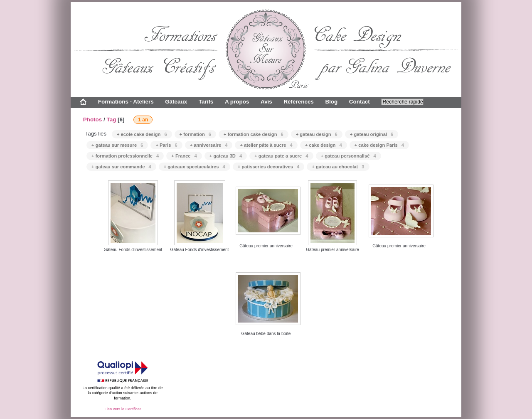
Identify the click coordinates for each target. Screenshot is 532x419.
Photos (93, 120)
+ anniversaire (209, 145)
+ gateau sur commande (121, 167)
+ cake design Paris (379, 145)
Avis (266, 102)
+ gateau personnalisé (349, 156)
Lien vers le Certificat (122, 409)
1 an (143, 120)
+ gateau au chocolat (338, 167)
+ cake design (324, 145)
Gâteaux (176, 102)
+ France (184, 156)
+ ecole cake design (142, 134)
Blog (331, 102)
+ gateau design (317, 134)
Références (298, 102)
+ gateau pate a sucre (281, 156)
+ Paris (166, 145)
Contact (360, 102)
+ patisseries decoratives (269, 167)
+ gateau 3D (226, 156)
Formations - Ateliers (126, 102)
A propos (237, 102)
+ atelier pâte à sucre (266, 145)
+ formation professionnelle (125, 156)
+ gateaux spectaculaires (195, 167)
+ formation (195, 134)
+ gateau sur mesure (117, 145)
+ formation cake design (254, 134)
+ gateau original (372, 134)
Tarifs (206, 102)
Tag (111, 120)
